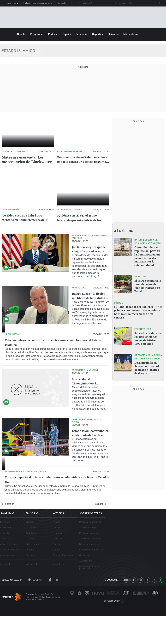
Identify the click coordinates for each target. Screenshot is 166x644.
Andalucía (49, 566)
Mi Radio (121, 3)
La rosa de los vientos (12, 583)
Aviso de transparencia (140, 572)
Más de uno (7, 555)
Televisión (91, 577)
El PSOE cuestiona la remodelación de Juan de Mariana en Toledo (148, 284)
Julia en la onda (9, 561)
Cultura (90, 583)
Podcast (53, 34)
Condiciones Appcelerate (141, 583)
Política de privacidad (139, 555)
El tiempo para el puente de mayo (39, 3)
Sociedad (91, 572)
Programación (85, 3)
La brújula (7, 566)
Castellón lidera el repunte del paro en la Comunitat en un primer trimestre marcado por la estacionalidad (147, 255)
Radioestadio (8, 572)
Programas (37, 34)
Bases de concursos (139, 577)
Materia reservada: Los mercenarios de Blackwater (24, 159)
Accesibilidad (135, 594)
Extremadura (50, 577)
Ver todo (7, 597)
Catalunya (49, 561)
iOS (53, 615)
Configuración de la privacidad (144, 599)
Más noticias (131, 34)
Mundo (90, 561)
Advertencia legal (137, 561)
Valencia (48, 572)
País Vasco (50, 588)
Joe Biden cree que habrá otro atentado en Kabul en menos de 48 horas (27, 220)
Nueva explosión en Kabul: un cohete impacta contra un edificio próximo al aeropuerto (82, 162)
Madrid (47, 555)
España (67, 34)
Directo (21, 34)
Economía (82, 34)
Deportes (98, 34)
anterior (8, 533)
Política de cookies (138, 566)
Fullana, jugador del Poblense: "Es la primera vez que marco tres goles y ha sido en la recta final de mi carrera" (138, 309)
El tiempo (113, 34)
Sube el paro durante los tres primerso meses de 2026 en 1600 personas (148, 334)
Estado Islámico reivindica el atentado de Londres (90, 445)
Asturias (48, 583)
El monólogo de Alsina (13, 3)
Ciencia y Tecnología (96, 588)
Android (35, 615)
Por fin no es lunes (11, 588)
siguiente (102, 533)
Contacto (133, 588)
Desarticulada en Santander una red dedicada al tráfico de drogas (147, 362)
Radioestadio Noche (12, 577)
